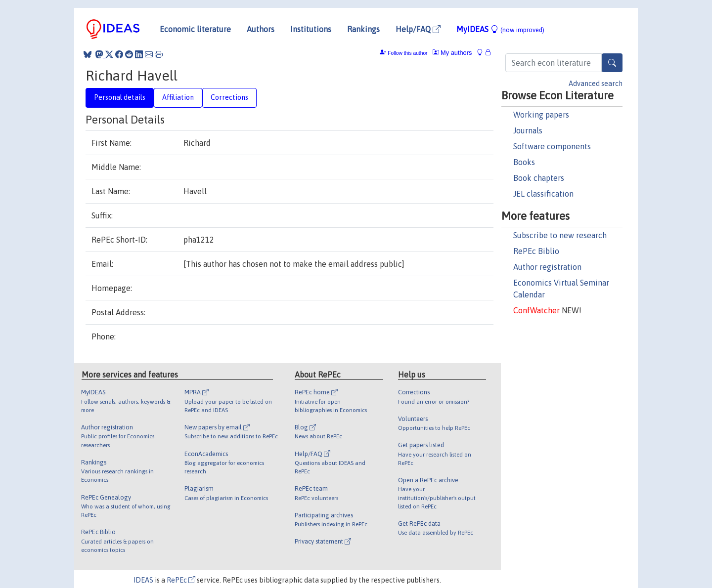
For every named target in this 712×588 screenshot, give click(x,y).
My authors (452, 53)
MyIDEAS (500, 29)
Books (524, 162)
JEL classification (543, 194)
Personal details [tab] (120, 97)
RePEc (181, 580)
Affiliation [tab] (178, 97)
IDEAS (143, 580)
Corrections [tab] (229, 97)
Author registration (547, 267)
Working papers (541, 115)
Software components (552, 146)
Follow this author (407, 53)
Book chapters (539, 178)
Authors (261, 29)
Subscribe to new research (560, 235)
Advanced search (596, 84)
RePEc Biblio (536, 251)
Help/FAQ (418, 29)
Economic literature (195, 29)
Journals (528, 130)
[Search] (612, 63)
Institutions (311, 29)
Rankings (363, 29)
